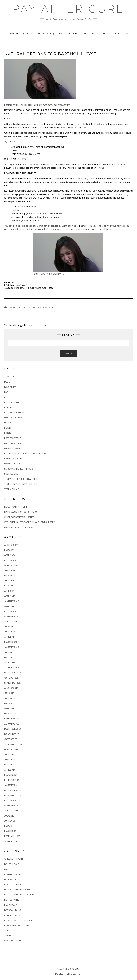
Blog (7, 382)
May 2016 (9, 657)
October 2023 (12, 560)
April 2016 (10, 662)
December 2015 (13, 673)
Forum (8, 407)
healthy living (12, 884)
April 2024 (10, 555)
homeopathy (12, 900)
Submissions (11, 474)
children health (14, 859)
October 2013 (12, 800)
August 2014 (11, 749)
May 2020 (9, 586)
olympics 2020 (12, 915)
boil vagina (36, 288)
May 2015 (9, 703)
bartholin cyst (26, 288)
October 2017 (12, 611)
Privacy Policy (12, 464)
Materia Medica (13, 443)
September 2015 (13, 683)
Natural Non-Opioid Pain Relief (22, 527)
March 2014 (11, 775)
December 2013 (13, 790)
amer (14, 282)
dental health (12, 864)
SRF (78, 226)
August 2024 (11, 545)
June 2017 (10, 632)
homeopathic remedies (17, 890)
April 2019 (10, 596)
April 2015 (10, 708)
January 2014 (12, 785)
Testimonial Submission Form (21, 484)
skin (7, 930)
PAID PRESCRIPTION (14, 458)
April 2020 (10, 591)
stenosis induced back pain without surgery (30, 522)
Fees (7, 397)
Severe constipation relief (19, 517)
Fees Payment (12, 402)
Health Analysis (13, 418)
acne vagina (14, 288)
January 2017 (12, 647)
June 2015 (10, 698)
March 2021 (11, 575)
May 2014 (9, 765)
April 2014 (10, 770)
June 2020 (10, 581)
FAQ (6, 392)
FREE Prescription (14, 412)
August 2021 (11, 565)
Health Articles (113, 34)
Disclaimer (10, 387)
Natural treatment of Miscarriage (32, 307)
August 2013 (11, 811)
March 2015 (11, 713)
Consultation (67, 34)
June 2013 (10, 821)
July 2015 (9, 693)
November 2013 (13, 795)
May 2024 (9, 550)
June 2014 (10, 760)
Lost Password (13, 438)
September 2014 (13, 744)
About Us (10, 377)
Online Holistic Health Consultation (25, 453)
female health (21, 285)
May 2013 (9, 826)
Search (68, 354)
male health (11, 905)
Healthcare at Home (16, 507)
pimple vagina (48, 288)
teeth (8, 936)
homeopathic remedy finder (20, 895)
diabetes (9, 869)
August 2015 (11, 688)
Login (8, 428)
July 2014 (9, 754)
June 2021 (10, 570)
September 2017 (13, 616)
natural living (13, 910)
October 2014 (12, 739)
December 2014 (13, 729)
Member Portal (90, 34)
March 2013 (11, 831)
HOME (13, 34)
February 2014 (12, 780)
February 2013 (12, 836)
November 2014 (13, 734)
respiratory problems (17, 925)
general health (13, 879)
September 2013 (13, 806)
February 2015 (12, 719)
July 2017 (9, 627)
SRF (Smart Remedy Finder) (38, 34)
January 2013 (12, 841)
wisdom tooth (13, 941)
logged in (22, 325)
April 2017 (10, 637)
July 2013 (9, 816)
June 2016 (10, 652)
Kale (79, 969)
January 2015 (12, 724)
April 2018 (10, 606)
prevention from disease (18, 920)
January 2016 (12, 667)
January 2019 (12, 601)
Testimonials (12, 489)
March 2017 (11, 642)
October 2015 (12, 678)
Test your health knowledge (21, 479)
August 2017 (11, 621)
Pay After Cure (69, 9)
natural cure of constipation (21, 512)
